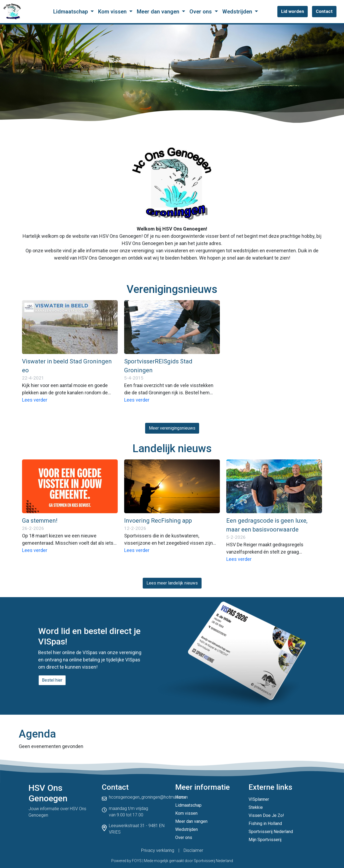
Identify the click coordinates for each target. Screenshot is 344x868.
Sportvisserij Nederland (271, 832)
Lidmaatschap (71, 12)
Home (181, 797)
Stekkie (256, 807)
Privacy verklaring (158, 850)
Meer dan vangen (159, 12)
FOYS (137, 861)
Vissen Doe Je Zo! (266, 815)
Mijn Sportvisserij (265, 840)
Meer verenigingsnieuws (172, 428)
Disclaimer (193, 850)
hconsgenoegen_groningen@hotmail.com (148, 797)
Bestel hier (52, 680)
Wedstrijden (238, 12)
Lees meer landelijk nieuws (172, 583)
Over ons (201, 12)
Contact (324, 11)
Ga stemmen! (40, 521)
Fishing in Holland (265, 823)
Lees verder (35, 400)
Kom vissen (113, 12)
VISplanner (259, 799)
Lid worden (293, 11)
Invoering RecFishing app (158, 521)
